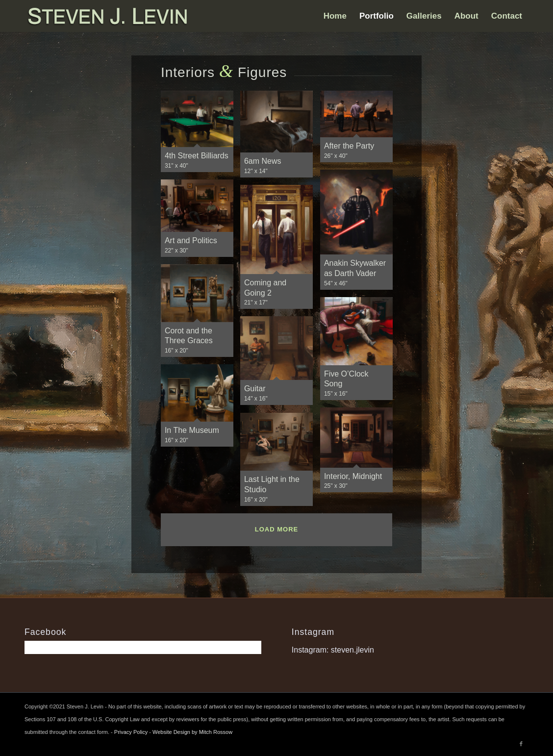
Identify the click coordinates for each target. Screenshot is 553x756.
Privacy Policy (131, 732)
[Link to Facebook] (521, 744)
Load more (276, 529)
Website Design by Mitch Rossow (192, 732)
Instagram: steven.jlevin (333, 650)
